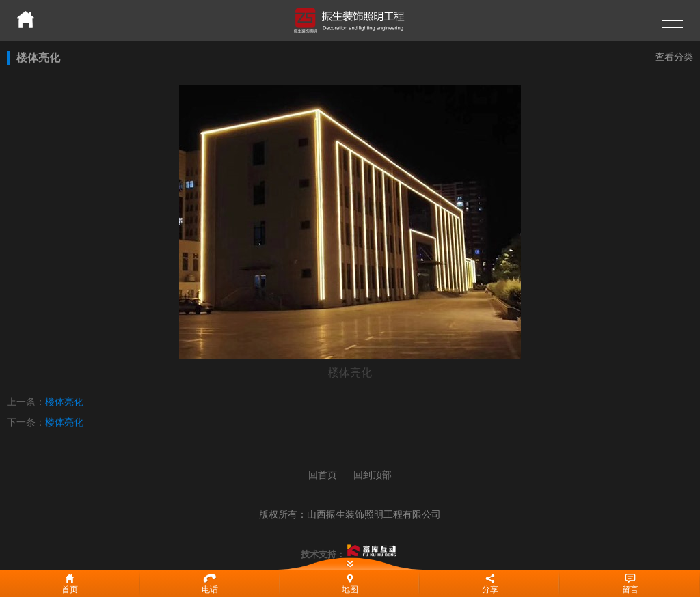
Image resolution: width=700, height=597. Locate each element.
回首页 (323, 475)
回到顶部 (373, 475)
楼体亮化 (64, 402)
